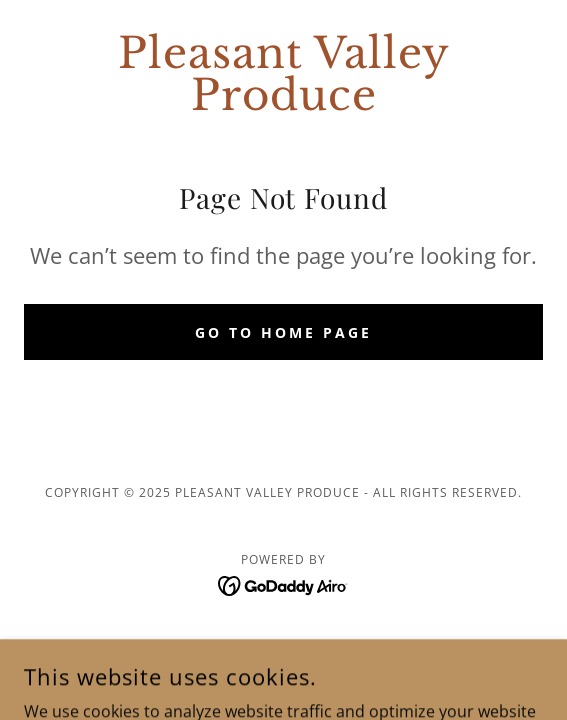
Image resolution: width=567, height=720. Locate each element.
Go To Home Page (283, 332)
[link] (283, 74)
